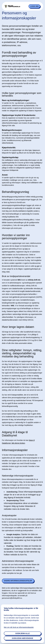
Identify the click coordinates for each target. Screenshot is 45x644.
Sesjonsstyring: (13, 500)
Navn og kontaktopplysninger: (16, 100)
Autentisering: (12, 492)
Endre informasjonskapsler (18, 581)
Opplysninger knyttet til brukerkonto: (19, 115)
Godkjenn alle (22, 633)
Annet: (5, 175)
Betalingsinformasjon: (12, 130)
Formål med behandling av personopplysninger (19, 54)
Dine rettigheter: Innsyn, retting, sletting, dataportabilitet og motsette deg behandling (22, 353)
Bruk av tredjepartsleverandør (16, 276)
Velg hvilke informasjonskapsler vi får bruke (21, 609)
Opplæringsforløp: (10, 157)
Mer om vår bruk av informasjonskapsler (19, 627)
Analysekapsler (9, 516)
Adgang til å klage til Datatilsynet (15, 434)
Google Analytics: (14, 534)
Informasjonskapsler (15, 450)
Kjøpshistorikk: (9, 148)
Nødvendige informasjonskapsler (18, 476)
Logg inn (34, 6)
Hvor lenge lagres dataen (18, 327)
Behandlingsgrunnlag (15, 192)
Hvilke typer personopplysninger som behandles (22, 94)
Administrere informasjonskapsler (18, 561)
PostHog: (10, 546)
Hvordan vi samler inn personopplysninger (16, 237)
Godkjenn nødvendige (22, 638)
